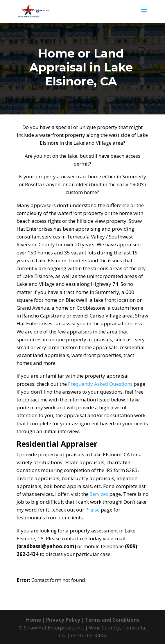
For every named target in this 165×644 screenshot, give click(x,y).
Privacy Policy (63, 620)
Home (33, 620)
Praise (93, 510)
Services (99, 494)
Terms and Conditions (112, 620)
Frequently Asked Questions (100, 384)
